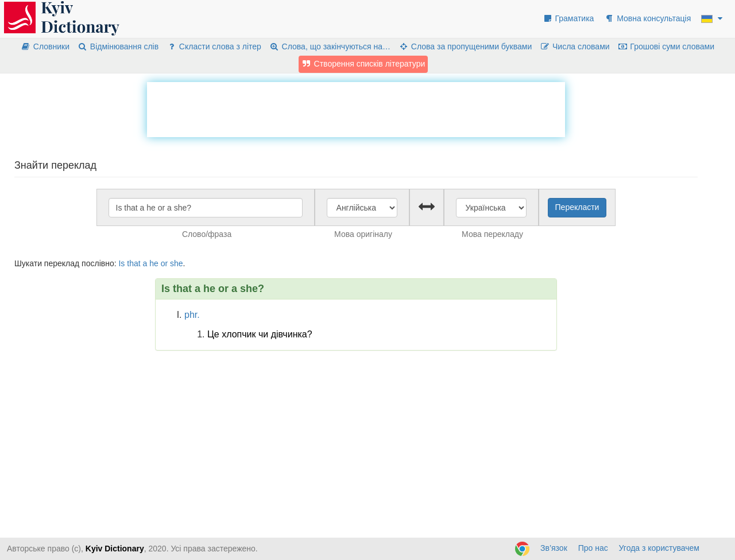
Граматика (568, 18)
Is (121, 263)
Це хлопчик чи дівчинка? (260, 334)
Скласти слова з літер (214, 46)
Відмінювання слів (118, 46)
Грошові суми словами (666, 46)
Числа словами (575, 46)
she (177, 263)
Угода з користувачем (659, 548)
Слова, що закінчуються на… (330, 46)
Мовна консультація (647, 18)
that (134, 263)
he (154, 263)
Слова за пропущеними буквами (465, 46)
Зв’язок (554, 548)
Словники (45, 46)
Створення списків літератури (363, 64)
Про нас (593, 548)
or (164, 263)
